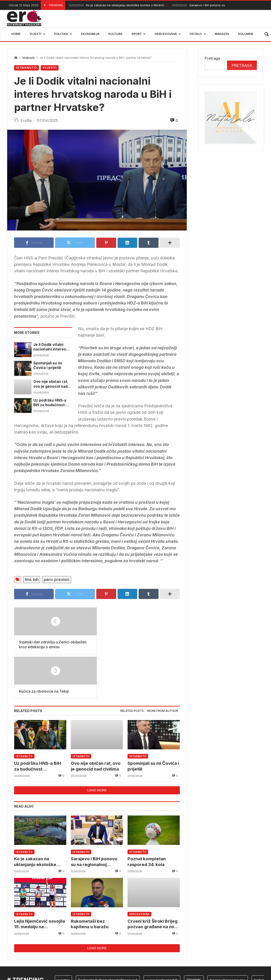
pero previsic (57, 579)
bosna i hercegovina (228, 936)
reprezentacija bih (162, 936)
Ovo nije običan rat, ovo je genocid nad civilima (51, 384)
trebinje (261, 936)
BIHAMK (194, 936)
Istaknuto (28, 58)
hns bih (32, 579)
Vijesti (50, 68)
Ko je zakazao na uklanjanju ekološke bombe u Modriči (116, 5)
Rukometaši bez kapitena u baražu (90, 880)
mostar (63, 936)
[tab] (132, 666)
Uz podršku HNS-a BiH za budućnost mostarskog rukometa (50, 403)
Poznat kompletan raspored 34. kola (147, 817)
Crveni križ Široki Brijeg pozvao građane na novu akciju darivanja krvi (153, 880)
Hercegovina (139, 870)
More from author (163, 666)
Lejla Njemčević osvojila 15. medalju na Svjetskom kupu (40, 880)
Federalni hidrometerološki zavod (108, 936)
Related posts (132, 666)
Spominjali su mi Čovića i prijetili (48, 365)
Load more (97, 746)
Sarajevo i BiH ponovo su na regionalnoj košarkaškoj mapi (94, 817)
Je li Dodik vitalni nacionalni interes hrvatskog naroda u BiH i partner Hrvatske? (51, 347)
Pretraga (212, 58)
